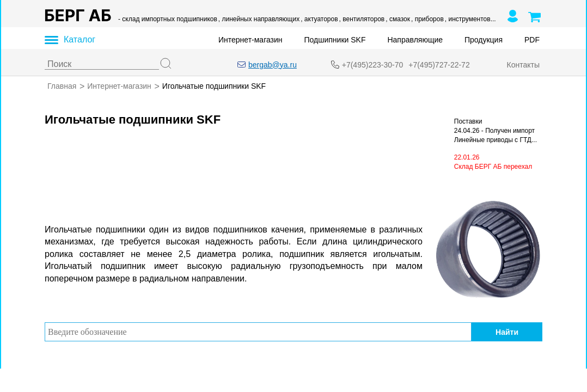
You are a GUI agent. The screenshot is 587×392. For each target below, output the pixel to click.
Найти (507, 332)
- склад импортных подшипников (168, 19)
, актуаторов (319, 19)
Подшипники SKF (335, 40)
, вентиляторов (362, 19)
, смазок (398, 19)
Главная (62, 86)
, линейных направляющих (259, 19)
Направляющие (415, 40)
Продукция (484, 40)
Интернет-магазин (250, 40)
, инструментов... (470, 19)
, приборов (427, 19)
